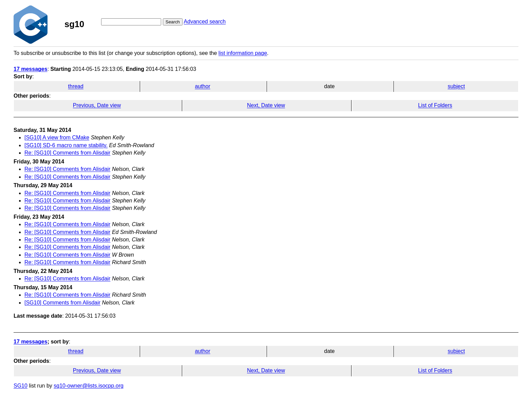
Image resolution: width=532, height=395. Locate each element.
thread (76, 86)
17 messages (31, 69)
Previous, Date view (97, 105)
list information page (243, 53)
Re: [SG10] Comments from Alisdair (67, 153)
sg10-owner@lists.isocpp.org (89, 386)
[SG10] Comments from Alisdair (62, 303)
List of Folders (435, 105)
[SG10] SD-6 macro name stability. (66, 145)
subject (456, 86)
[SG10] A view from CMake (57, 137)
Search (173, 22)
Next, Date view (266, 105)
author (202, 86)
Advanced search (205, 22)
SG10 (21, 386)
